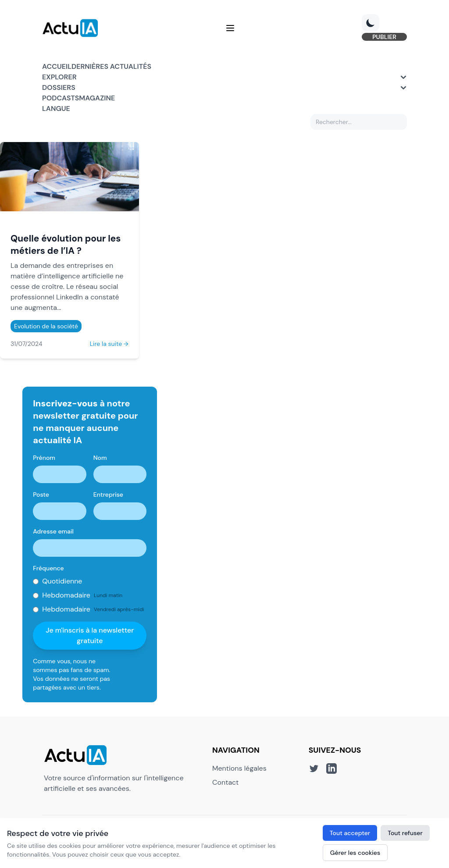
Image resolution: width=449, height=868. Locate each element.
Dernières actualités (111, 66)
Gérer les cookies (355, 853)
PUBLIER (384, 37)
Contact (225, 782)
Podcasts (61, 98)
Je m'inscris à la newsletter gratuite (90, 635)
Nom (100, 458)
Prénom (44, 458)
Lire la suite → (109, 344)
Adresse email (53, 531)
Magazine (97, 98)
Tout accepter (350, 833)
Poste (41, 494)
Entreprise (108, 494)
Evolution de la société (46, 326)
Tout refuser (405, 833)
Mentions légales (239, 768)
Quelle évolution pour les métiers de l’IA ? (66, 244)
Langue (56, 108)
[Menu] (230, 28)
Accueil (57, 66)
